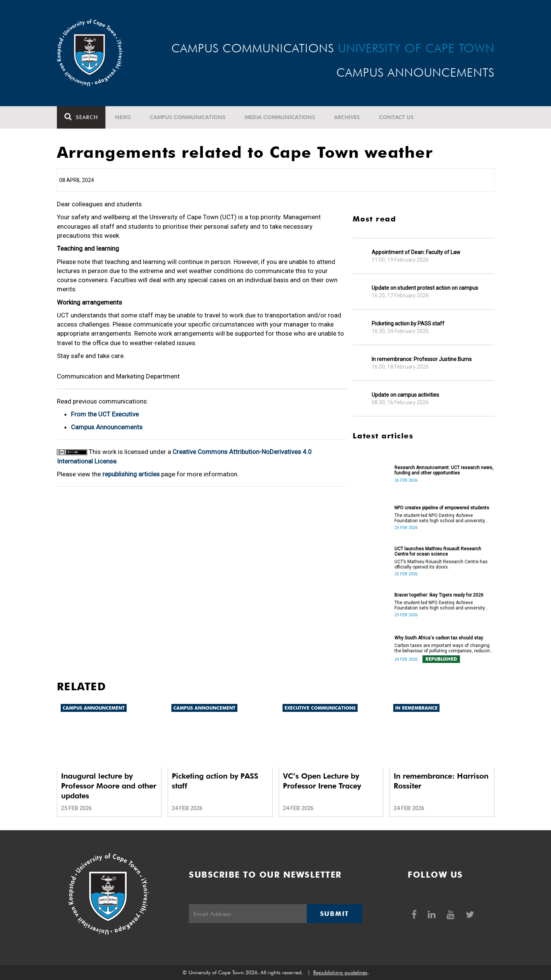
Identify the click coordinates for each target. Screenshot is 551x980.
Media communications (280, 117)
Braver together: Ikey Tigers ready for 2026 (439, 595)
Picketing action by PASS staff (408, 324)
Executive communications (320, 708)
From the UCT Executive (105, 414)
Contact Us (396, 117)
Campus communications (188, 117)
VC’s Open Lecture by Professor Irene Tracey (322, 781)
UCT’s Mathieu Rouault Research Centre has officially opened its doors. (441, 564)
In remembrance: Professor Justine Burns (422, 359)
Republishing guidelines (340, 972)
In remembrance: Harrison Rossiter (441, 781)
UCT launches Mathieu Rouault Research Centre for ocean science (438, 551)
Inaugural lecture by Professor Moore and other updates (109, 786)
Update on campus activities (405, 395)
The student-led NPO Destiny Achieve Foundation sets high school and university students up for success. (440, 518)
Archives (347, 117)
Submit (334, 914)
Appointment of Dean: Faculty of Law (416, 252)
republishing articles (131, 474)
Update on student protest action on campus (425, 288)
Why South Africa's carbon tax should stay (439, 638)
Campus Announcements (107, 427)
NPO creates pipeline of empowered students (442, 508)
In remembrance (416, 708)
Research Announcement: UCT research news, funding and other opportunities (444, 470)
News (123, 117)
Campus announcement (94, 708)
